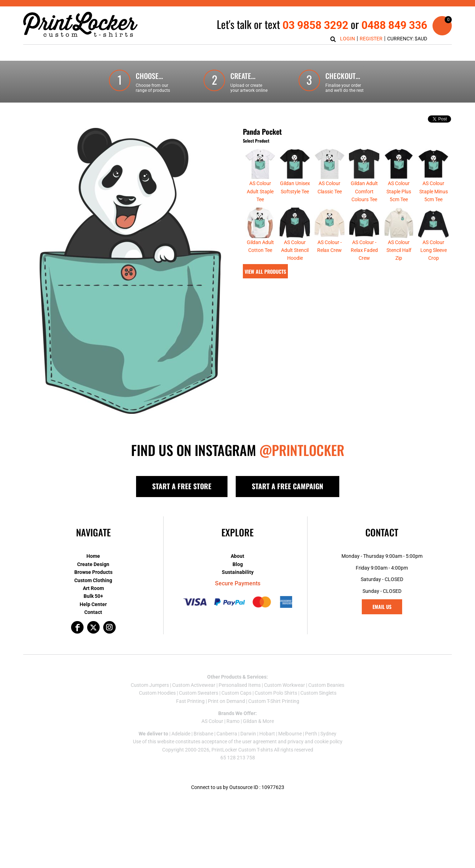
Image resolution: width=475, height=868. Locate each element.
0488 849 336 (394, 25)
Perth (311, 734)
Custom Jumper (149, 685)
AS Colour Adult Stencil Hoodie (295, 250)
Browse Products (93, 572)
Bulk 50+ (93, 596)
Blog (238, 564)
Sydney (328, 734)
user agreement (259, 741)
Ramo (233, 721)
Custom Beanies (326, 685)
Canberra (227, 734)
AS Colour (212, 721)
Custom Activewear (194, 685)
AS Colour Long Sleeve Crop (434, 250)
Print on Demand (226, 701)
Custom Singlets (318, 693)
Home (93, 556)
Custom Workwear (284, 685)
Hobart (267, 734)
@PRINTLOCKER (302, 450)
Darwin (248, 734)
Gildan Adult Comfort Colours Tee (364, 191)
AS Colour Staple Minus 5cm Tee (434, 191)
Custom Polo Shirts (276, 693)
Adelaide (181, 734)
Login (347, 39)
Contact (93, 612)
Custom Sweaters (199, 693)
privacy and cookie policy (315, 741)
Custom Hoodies (157, 693)
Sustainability (238, 572)
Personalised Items (240, 685)
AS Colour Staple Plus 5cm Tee (399, 191)
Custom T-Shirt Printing (274, 701)
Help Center (93, 604)
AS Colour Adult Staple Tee (260, 191)
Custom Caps (236, 693)
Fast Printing (190, 701)
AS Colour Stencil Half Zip (399, 250)
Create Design (93, 564)
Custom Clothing (93, 580)
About (237, 556)
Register (371, 39)
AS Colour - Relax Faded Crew (364, 250)
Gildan (250, 721)
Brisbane (203, 734)
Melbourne (290, 734)
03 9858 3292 (315, 25)
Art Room (93, 588)
